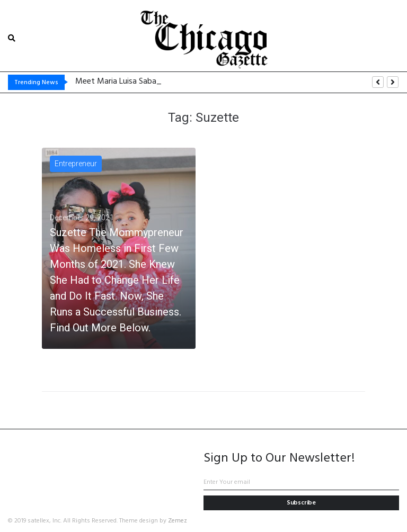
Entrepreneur (76, 164)
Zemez (178, 521)
